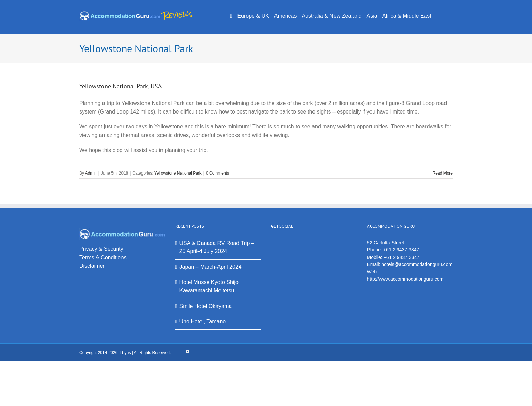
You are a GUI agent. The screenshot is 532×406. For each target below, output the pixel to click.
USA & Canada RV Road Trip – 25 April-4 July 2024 (217, 247)
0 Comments (217, 173)
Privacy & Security (101, 249)
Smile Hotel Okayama (206, 306)
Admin (91, 173)
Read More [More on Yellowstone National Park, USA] (443, 173)
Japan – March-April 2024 (211, 267)
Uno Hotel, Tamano (203, 321)
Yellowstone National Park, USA (121, 86)
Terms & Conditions (103, 257)
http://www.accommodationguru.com (405, 279)
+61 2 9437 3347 (401, 250)
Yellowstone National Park (178, 173)
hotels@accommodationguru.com (417, 264)
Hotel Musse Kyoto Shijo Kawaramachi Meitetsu (209, 286)
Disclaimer (92, 266)
